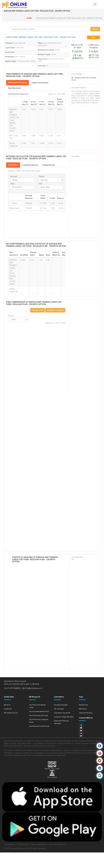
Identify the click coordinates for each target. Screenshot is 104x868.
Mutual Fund (83, 705)
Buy (93, 37)
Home (29, 18)
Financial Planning (86, 713)
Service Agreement (39, 844)
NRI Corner (83, 709)
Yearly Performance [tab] (40, 83)
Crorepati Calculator (61, 705)
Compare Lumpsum (55, 310)
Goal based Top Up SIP (62, 713)
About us (7, 705)
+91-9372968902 (13, 688)
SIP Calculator (59, 709)
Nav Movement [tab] (15, 88)
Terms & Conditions (57, 844)
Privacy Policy (23, 844)
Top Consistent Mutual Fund (39, 712)
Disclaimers (10, 844)
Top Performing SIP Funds (39, 716)
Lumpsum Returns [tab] (30, 165)
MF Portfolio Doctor (11, 713)
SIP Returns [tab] (13, 165)
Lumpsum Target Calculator (64, 717)
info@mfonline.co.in (32, 688)
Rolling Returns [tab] (49, 165)
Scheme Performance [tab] (18, 83)
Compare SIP (37, 310)
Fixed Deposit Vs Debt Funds (39, 726)
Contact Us (8, 709)
